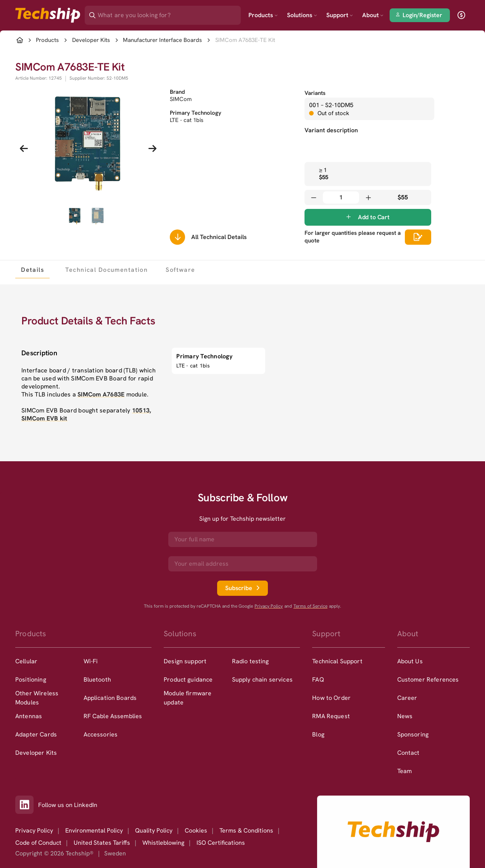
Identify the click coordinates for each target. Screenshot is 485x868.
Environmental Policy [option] (94, 830)
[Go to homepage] (393, 832)
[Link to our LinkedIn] (27, 805)
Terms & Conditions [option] (246, 830)
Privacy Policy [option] (34, 830)
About (373, 15)
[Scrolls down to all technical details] (177, 237)
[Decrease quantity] (314, 197)
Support (340, 15)
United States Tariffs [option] (102, 843)
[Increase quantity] (368, 197)
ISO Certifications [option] (221, 843)
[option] (49, 661)
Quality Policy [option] (154, 830)
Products (263, 15)
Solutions (302, 15)
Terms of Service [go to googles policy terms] (310, 606)
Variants (315, 93)
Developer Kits (91, 40)
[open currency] (461, 15)
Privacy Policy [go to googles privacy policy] (269, 606)
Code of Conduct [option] (38, 843)
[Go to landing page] (48, 15)
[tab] (32, 270)
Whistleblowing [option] (163, 843)
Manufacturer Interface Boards (162, 40)
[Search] (168, 13)
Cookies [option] (196, 830)
